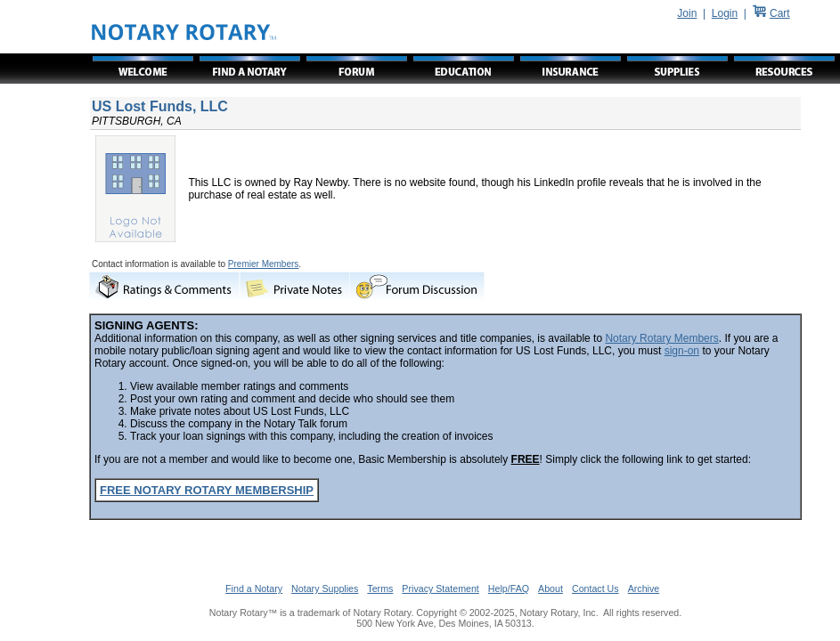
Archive (644, 588)
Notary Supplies (325, 588)
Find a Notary (254, 588)
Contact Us (595, 588)
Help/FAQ (509, 588)
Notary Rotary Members (661, 338)
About (550, 588)
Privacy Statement (440, 588)
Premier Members (263, 264)
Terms (380, 588)
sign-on (682, 351)
